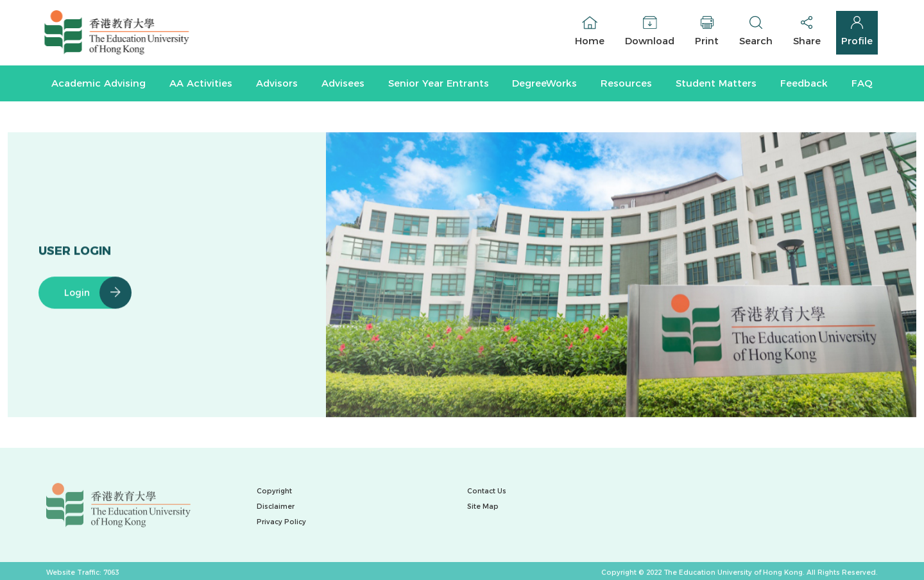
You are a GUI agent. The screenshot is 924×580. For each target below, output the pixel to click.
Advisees (343, 83)
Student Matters (716, 83)
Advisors (277, 83)
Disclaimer (276, 507)
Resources (626, 83)
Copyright (274, 491)
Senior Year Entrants (439, 83)
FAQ (862, 83)
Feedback (804, 83)
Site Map (483, 507)
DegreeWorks (544, 83)
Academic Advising (98, 83)
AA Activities (201, 83)
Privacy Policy (281, 522)
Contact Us (487, 491)
